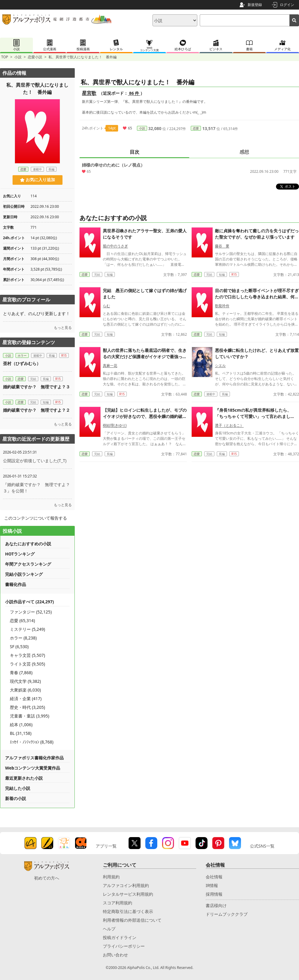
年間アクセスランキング (28, 564)
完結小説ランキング (24, 574)
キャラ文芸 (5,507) (28, 655)
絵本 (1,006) (21, 725)
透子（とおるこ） (229, 500)
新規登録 (255, 5)
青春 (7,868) (21, 673)
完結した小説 (18, 788)
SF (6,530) (19, 647)
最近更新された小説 (24, 778)
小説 (18, 57)
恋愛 (196, 128)
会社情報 (214, 877)
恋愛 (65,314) (22, 620)
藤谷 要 (222, 321)
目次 (135, 152)
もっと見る (63, 328)
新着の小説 (16, 798)
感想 (244, 152)
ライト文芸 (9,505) (28, 664)
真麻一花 (110, 440)
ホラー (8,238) (23, 638)
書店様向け (216, 905)
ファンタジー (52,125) (31, 612)
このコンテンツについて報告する (36, 518)
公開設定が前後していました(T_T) (35, 461)
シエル (220, 440)
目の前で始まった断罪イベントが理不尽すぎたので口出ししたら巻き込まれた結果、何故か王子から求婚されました (257, 371)
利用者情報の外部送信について (132, 920)
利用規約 (111, 877)
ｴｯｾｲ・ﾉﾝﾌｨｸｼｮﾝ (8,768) (32, 742)
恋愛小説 (35, 57)
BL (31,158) (21, 733)
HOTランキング (20, 554)
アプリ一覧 (106, 846)
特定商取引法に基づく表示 (128, 911)
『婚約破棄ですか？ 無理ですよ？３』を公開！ (36, 488)
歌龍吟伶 (222, 380)
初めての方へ (47, 878)
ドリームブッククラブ (227, 914)
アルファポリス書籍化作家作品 (34, 758)
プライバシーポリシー (124, 946)
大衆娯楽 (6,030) (25, 690)
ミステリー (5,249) (28, 629)
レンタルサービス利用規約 (128, 894)
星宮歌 (89, 93)
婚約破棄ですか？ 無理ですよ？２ (36, 410)
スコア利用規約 (118, 903)
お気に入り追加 (38, 180)
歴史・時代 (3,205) (28, 707)
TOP (5, 57)
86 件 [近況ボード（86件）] (134, 93)
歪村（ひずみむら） (22, 363)
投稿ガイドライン (120, 937)
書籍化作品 (16, 584)
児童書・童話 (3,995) (30, 716)
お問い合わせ (115, 955)
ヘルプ (109, 929)
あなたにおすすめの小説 (28, 544)
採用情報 (214, 894)
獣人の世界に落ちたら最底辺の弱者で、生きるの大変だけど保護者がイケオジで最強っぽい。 (145, 431)
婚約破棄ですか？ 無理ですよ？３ (36, 387)
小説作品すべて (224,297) (29, 602)
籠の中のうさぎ (115, 321)
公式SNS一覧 (262, 846)
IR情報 (212, 885)
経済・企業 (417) (26, 699)
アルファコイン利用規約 (126, 885)
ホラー (22, 355)
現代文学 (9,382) (25, 681)
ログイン (287, 5)
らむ (106, 380)
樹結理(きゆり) (115, 500)
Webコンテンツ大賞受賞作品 (33, 768)
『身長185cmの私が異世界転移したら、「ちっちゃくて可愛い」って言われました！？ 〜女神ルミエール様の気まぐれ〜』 (255, 491)
